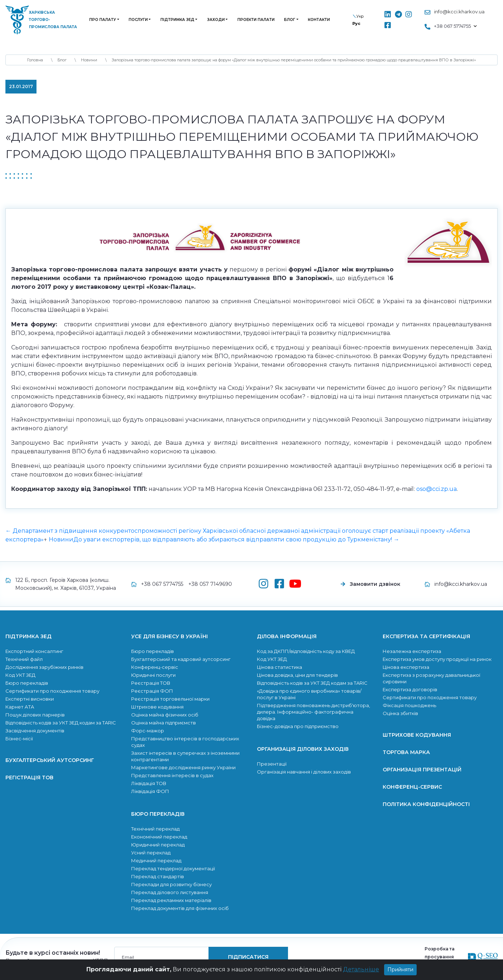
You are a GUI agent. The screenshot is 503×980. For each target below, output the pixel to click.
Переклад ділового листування (170, 892)
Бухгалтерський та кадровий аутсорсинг (181, 659)
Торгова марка (406, 752)
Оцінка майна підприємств (164, 723)
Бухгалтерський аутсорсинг (50, 760)
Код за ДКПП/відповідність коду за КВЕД (306, 651)
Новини (61, 539)
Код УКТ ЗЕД (20, 675)
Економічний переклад (159, 837)
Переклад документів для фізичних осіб (180, 908)
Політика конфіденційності (426, 804)
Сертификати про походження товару (52, 691)
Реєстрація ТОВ (151, 683)
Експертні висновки (30, 699)
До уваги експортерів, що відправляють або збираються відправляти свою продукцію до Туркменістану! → (236, 539)
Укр (360, 16)
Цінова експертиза (406, 667)
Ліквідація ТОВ (149, 783)
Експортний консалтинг (34, 651)
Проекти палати (256, 20)
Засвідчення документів (35, 731)
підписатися (248, 957)
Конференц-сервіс (155, 667)
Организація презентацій (422, 770)
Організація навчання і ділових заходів (304, 772)
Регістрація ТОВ (29, 778)
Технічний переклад (155, 829)
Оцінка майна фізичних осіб (165, 715)
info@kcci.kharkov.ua (459, 12)
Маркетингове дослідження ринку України (183, 767)
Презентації (272, 764)
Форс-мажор (148, 731)
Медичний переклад (156, 861)
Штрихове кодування (157, 707)
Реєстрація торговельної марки (170, 699)
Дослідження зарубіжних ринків (44, 667)
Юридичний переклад (158, 845)
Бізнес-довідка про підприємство (298, 726)
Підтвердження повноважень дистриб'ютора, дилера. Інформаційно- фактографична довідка (313, 712)
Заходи (216, 20)
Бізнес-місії (19, 739)
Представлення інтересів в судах (172, 775)
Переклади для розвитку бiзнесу (171, 884)
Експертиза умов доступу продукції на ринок (437, 659)
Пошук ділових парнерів (35, 715)
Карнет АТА (20, 707)
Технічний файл (24, 659)
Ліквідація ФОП (150, 791)
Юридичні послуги (153, 675)
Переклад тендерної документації (173, 868)
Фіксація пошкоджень (409, 705)
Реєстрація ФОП (152, 691)
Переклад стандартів (158, 876)
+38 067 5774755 (162, 584)
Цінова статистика (280, 667)
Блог (290, 20)
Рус (356, 23)
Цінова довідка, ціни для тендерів (297, 675)
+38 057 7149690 (210, 584)
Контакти (319, 20)
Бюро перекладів (27, 683)
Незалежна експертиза (412, 651)
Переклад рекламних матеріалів (171, 900)
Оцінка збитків (400, 713)
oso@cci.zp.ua (437, 489)
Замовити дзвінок (375, 584)
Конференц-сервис (412, 787)
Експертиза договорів (410, 689)
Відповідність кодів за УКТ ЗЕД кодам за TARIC (61, 723)
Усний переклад (151, 853)
